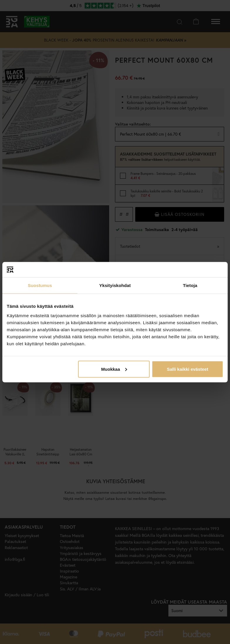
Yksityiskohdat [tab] (115, 285)
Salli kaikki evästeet (188, 369)
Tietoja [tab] (190, 285)
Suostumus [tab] (40, 285)
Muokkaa (114, 369)
